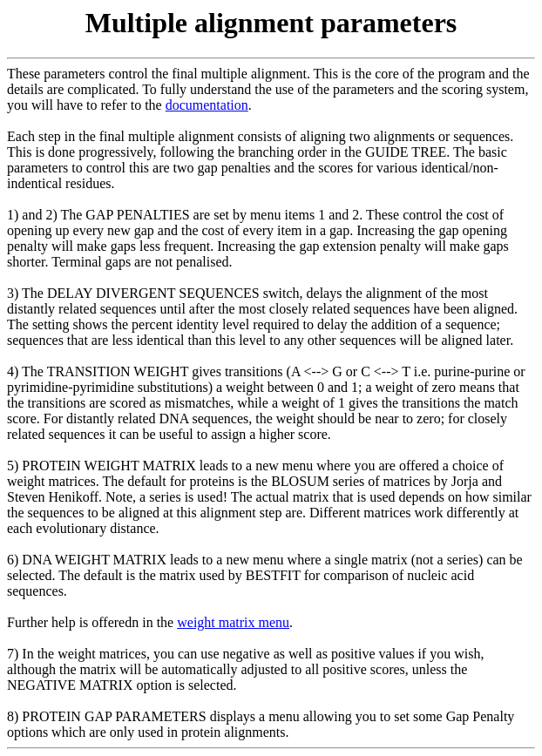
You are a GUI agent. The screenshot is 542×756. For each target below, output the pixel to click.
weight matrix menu (233, 622)
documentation (207, 105)
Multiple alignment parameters (271, 23)
